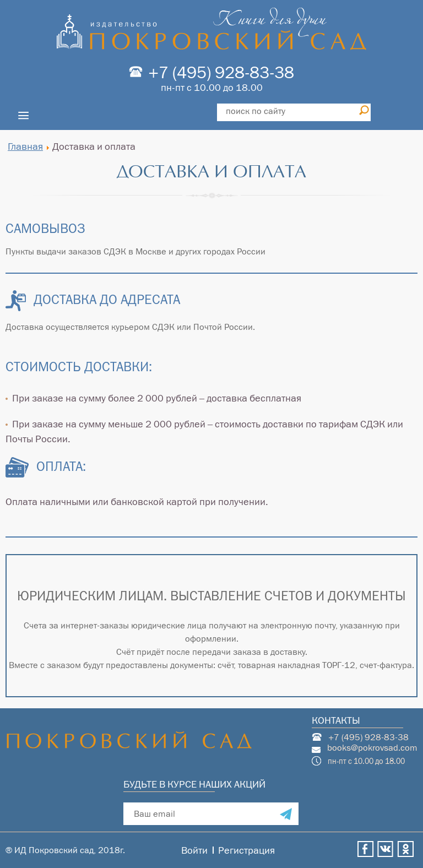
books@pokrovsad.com (372, 748)
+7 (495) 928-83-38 (221, 72)
